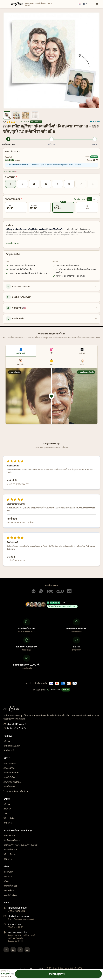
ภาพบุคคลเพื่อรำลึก (12, 782)
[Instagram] (20, 950)
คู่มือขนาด (79, 199)
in (89, 199)
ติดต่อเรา (8, 823)
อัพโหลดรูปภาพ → (58, 974)
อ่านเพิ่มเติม (12, 244)
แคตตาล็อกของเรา (12, 746)
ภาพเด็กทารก (9, 787)
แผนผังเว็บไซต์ (10, 895)
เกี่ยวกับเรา (8, 872)
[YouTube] (27, 950)
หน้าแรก (7, 741)
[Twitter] (13, 950)
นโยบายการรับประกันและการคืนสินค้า (21, 845)
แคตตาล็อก (9, 890)
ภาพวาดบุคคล (10, 763)
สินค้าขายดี (9, 750)
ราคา (6, 813)
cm (95, 199)
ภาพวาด (7, 809)
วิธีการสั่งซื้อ (9, 818)
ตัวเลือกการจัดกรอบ (12, 840)
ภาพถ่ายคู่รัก (9, 768)
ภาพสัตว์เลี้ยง (9, 777)
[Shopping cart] (97, 4)
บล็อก (6, 881)
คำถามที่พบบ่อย (10, 850)
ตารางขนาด (9, 836)
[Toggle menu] (6, 4)
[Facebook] (6, 950)
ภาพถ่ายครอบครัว (11, 773)
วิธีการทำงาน (10, 854)
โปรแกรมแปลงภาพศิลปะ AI (16, 791)
